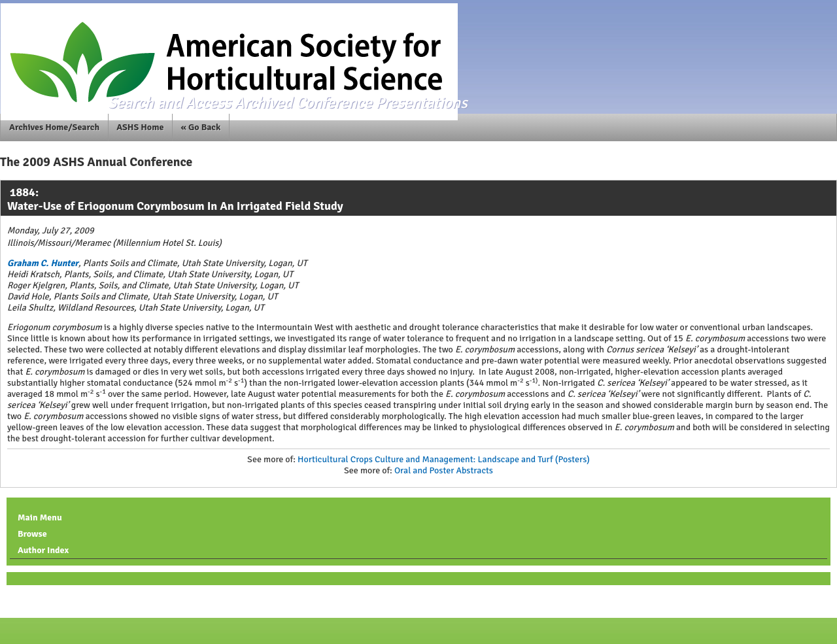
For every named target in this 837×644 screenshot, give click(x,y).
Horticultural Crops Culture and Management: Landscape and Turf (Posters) (444, 459)
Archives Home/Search (54, 127)
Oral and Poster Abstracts (444, 470)
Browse (32, 534)
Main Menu (40, 517)
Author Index (43, 550)
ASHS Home (140, 127)
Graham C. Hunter (43, 263)
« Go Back (201, 127)
